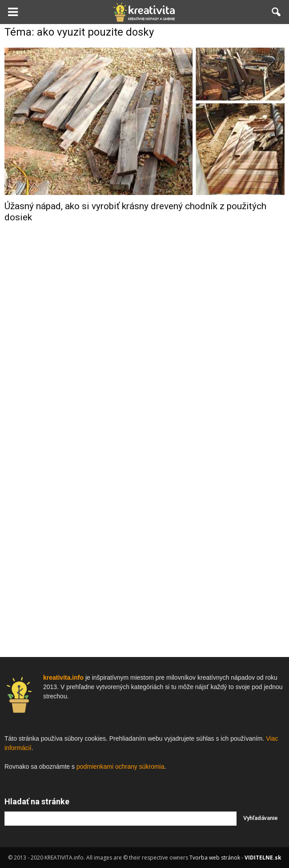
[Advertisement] (144, 372)
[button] (277, 12)
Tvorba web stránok (215, 858)
